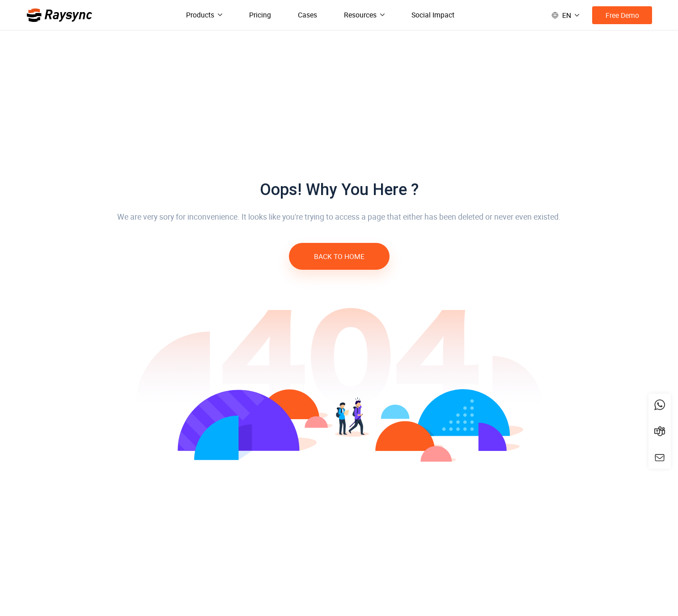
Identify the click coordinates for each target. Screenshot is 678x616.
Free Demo (622, 15)
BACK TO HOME (339, 256)
